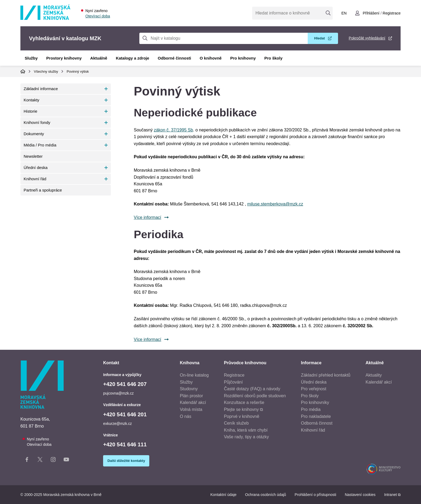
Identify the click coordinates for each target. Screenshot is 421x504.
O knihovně (211, 58)
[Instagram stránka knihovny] (53, 461)
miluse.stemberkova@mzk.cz (275, 204)
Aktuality (374, 375)
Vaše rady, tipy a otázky (246, 437)
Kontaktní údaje (223, 495)
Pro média (311, 409)
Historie (30, 111)
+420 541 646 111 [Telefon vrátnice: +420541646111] (125, 444)
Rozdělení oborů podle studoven (255, 396)
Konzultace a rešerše (244, 402)
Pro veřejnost (314, 389)
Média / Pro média (40, 145)
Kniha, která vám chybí (246, 430)
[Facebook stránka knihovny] (27, 461)
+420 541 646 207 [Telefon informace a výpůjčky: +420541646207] (125, 384)
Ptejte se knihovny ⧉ (243, 409)
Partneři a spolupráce (43, 190)
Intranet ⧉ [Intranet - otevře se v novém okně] (392, 495)
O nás (186, 416)
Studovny (189, 389)
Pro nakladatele (316, 416)
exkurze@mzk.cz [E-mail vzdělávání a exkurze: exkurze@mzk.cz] (117, 424)
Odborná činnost (317, 423)
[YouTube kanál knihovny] (66, 461)
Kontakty (31, 100)
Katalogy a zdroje (132, 58)
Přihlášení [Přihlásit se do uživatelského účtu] (371, 13)
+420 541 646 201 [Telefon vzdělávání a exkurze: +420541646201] (125, 414)
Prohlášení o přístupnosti (315, 495)
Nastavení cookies (360, 495)
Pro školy (274, 58)
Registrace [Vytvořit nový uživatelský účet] (392, 13)
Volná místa (191, 409)
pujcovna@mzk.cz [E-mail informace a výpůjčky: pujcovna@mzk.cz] (118, 393)
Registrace (234, 375)
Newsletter (33, 156)
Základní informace (41, 89)
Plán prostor (191, 396)
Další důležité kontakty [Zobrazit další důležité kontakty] (126, 461)
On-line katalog (194, 375)
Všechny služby (46, 71)
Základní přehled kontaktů (326, 375)
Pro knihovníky (315, 402)
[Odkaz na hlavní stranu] (45, 18)
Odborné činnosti (175, 58)
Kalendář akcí (193, 402)
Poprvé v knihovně (242, 416)
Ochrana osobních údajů (266, 495)
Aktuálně (99, 58)
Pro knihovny (243, 58)
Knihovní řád (35, 179)
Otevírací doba (98, 16)
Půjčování (233, 382)
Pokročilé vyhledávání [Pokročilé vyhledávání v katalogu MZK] (367, 38)
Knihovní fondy (37, 122)
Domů (23, 71)
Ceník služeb (236, 423)
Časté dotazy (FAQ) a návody (252, 389)
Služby (31, 58)
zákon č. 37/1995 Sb (173, 130)
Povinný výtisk (78, 71)
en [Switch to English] (344, 13)
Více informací (147, 217)
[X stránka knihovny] (40, 461)
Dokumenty (34, 134)
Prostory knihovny (64, 58)
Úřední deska (36, 168)
